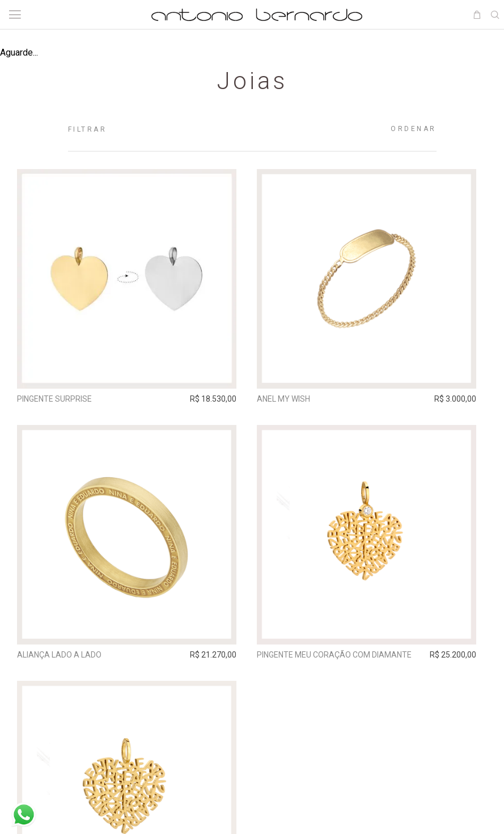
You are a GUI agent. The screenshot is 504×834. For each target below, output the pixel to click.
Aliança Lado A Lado (62, 658)
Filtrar (88, 129)
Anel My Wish (291, 399)
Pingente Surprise (57, 399)
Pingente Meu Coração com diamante (342, 658)
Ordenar (414, 129)
